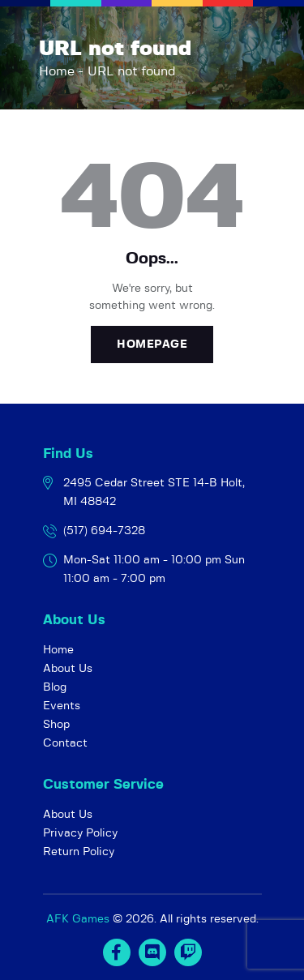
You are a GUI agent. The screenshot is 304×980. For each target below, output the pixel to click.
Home (57, 71)
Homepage (152, 344)
